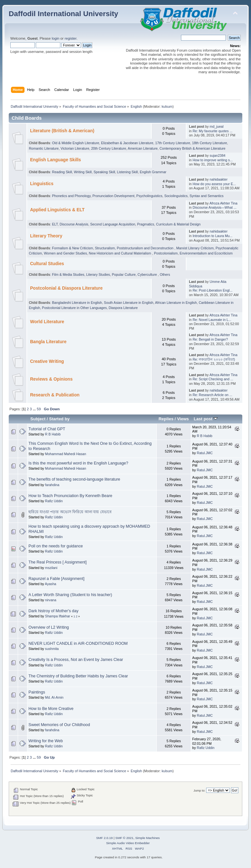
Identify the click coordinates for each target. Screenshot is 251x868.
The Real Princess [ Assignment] (57, 562)
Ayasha (50, 584)
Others (165, 274)
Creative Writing (47, 361)
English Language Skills (55, 160)
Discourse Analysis (74, 224)
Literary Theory (46, 236)
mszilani (51, 568)
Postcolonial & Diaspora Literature (66, 288)
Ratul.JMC (205, 453)
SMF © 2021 (125, 838)
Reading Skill (62, 172)
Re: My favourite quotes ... (213, 131)
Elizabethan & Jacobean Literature (127, 143)
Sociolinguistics (176, 196)
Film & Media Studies (68, 274)
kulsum (167, 106)
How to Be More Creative (51, 709)
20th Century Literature (108, 148)
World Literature (47, 322)
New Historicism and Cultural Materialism (120, 253)
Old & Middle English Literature (75, 143)
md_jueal (217, 126)
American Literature (143, 148)
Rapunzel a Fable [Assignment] (56, 579)
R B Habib (53, 434)
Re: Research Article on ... (212, 395)
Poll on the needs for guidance (55, 546)
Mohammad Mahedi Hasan (66, 454)
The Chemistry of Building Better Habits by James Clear (78, 676)
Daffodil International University (63, 14)
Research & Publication (55, 395)
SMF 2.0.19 (105, 838)
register (70, 38)
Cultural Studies (47, 264)
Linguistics (42, 184)
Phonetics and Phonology (71, 196)
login (55, 38)
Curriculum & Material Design (178, 224)
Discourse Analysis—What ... (215, 207)
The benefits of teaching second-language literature (74, 479)
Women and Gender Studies (65, 253)
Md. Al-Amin (54, 697)
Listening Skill (127, 172)
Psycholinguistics (150, 196)
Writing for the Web (45, 741)
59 (39, 409)
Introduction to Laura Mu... (213, 236)
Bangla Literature (48, 342)
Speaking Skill (104, 172)
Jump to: (200, 790)
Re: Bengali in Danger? (210, 339)
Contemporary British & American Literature (192, 148)
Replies (166, 419)
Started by (59, 419)
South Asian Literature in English (129, 303)
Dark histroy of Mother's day (53, 611)
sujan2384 (218, 155)
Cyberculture (148, 274)
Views (183, 419)
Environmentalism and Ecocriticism (206, 253)
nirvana (51, 600)
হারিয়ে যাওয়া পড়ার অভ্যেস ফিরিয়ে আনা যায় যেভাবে (70, 512)
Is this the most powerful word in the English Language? (78, 463)
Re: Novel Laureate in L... (212, 320)
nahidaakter (219, 179)
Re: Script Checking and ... (213, 379)
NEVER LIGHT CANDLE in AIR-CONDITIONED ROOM (78, 644)
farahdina (52, 485)
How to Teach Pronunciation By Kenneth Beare (70, 496)
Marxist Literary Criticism (195, 248)
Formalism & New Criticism (72, 248)
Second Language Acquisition (113, 224)
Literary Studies (98, 274)
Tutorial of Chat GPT (47, 429)
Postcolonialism (166, 253)
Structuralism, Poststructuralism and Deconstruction (135, 248)
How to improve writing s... (213, 160)
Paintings (37, 692)
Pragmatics (146, 224)
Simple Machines (147, 838)
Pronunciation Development (114, 196)
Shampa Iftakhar (58, 616)
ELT (55, 224)
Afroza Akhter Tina (223, 203)
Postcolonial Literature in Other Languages (74, 308)
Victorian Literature (75, 148)
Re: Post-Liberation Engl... (213, 290)
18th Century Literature (209, 143)
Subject (38, 419)
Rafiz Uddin (54, 501)
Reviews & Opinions (51, 379)
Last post (206, 419)
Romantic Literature (44, 148)
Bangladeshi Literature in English (77, 303)
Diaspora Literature (123, 308)
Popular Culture (124, 274)
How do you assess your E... (214, 184)
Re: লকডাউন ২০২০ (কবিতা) (214, 359)
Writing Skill (83, 172)
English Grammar (153, 172)
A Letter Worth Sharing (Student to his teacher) (70, 595)
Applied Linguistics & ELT (57, 210)
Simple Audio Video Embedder (128, 843)
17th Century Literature (173, 143)
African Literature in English (176, 303)
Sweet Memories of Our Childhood (59, 725)
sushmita (52, 649)
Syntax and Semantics (206, 196)
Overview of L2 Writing (49, 627)
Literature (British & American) (62, 131)
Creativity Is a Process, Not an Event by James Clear (76, 660)
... (35, 409)
